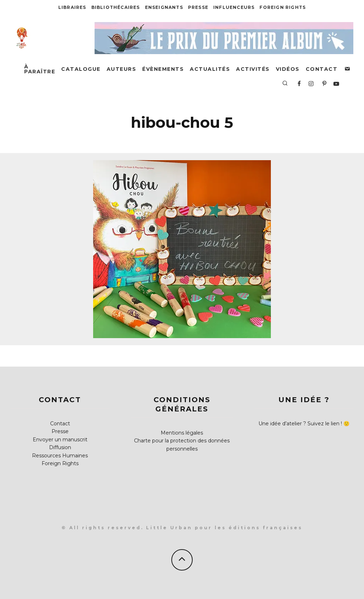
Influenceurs (234, 7)
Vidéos (288, 69)
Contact (322, 69)
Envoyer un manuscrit (60, 440)
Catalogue (81, 69)
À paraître (40, 69)
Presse (198, 7)
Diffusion (60, 447)
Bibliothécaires (116, 7)
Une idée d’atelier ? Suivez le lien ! (300, 424)
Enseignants (164, 7)
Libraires (72, 7)
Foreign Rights (283, 7)
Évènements (163, 69)
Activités (253, 69)
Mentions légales (182, 433)
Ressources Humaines (60, 456)
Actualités (210, 69)
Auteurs (122, 69)
